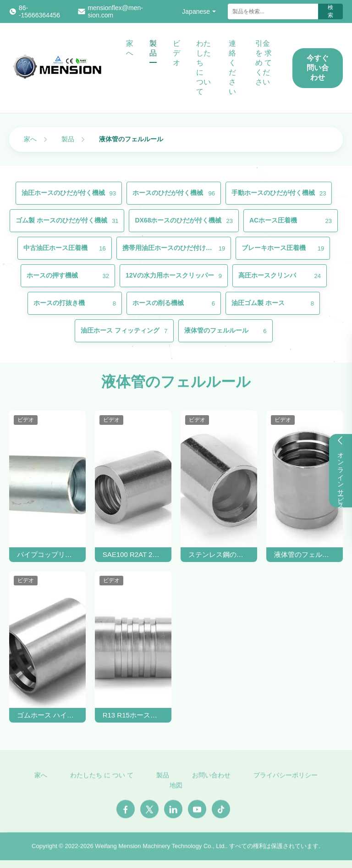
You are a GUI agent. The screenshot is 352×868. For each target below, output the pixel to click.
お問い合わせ (211, 778)
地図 (176, 789)
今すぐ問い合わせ (318, 68)
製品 (153, 48)
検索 (330, 11)
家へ (130, 48)
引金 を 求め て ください (264, 63)
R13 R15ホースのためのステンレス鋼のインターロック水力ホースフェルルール (133, 715)
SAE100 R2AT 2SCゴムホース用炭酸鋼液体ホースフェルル (133, 554)
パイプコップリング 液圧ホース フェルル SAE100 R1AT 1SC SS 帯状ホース (48, 554)
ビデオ (176, 53)
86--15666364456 (39, 11)
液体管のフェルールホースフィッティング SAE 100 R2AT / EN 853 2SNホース (305, 554)
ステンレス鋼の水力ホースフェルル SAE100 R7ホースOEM (219, 554)
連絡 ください (232, 67)
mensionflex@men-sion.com (115, 11)
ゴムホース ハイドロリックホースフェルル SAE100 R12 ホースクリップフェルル (48, 715)
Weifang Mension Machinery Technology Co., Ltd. (160, 849)
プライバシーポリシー (286, 778)
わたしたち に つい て (203, 67)
